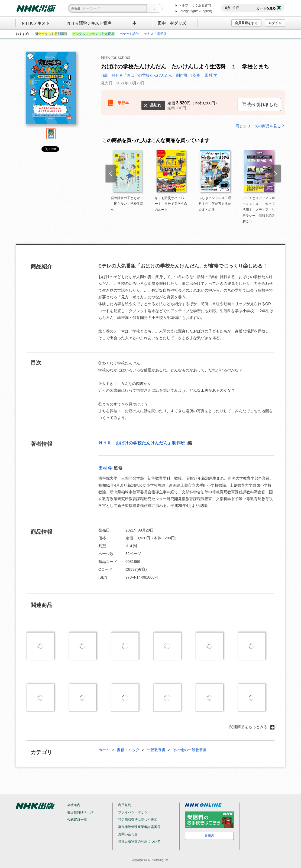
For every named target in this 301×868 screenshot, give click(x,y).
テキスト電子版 (155, 34)
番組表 (209, 836)
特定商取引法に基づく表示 (138, 820)
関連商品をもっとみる (252, 727)
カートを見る (269, 8)
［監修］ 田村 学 (203, 75)
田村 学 (105, 468)
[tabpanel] (51, 90)
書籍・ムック (128, 750)
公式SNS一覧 (77, 820)
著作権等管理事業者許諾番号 (139, 827)
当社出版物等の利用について (139, 841)
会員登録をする (246, 23)
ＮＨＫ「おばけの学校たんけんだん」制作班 (142, 443)
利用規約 (125, 805)
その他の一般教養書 (190, 750)
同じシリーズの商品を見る (260, 126)
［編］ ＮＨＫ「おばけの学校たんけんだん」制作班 (144, 75)
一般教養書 (156, 750)
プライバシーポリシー (134, 812)
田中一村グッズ (172, 23)
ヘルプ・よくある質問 (195, 5)
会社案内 (74, 805)
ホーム (104, 750)
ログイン (275, 23)
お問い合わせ (128, 834)
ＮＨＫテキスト (35, 23)
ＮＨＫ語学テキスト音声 (89, 23)
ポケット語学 (129, 34)
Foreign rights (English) (195, 11)
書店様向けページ (80, 812)
